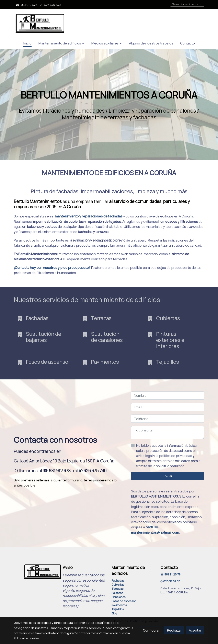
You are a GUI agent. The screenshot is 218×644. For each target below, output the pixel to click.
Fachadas (118, 581)
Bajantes (117, 593)
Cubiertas (118, 585)
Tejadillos (118, 609)
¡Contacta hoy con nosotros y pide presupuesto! (52, 268)
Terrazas (117, 589)
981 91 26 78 (172, 574)
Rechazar (174, 630)
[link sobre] (36, 571)
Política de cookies (27, 638)
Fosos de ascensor (124, 601)
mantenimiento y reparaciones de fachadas (89, 216)
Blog (114, 613)
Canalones (118, 597)
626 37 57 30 (172, 581)
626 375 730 (52, 5)
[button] (61, 43)
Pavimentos (119, 605)
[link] (40, 23)
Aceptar (195, 630)
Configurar (151, 630)
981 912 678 (29, 5)
